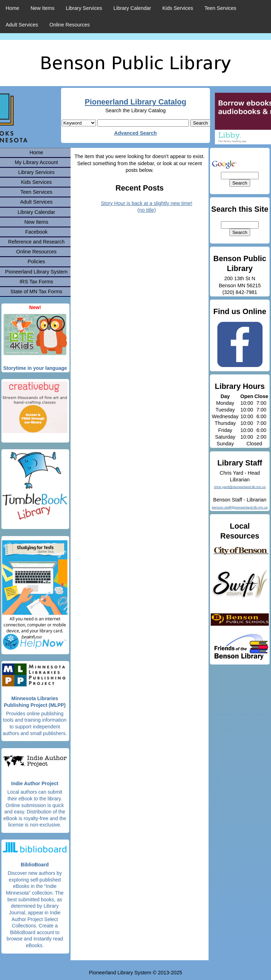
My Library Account (36, 162)
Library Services (84, 8)
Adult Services (22, 25)
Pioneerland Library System (37, 272)
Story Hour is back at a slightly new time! (147, 203)
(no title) (147, 210)
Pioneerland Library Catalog (135, 102)
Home (12, 8)
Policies (36, 261)
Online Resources (70, 25)
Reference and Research (36, 242)
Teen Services (220, 8)
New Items (42, 8)
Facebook (36, 232)
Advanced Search (136, 133)
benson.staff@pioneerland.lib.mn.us (240, 507)
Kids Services (178, 8)
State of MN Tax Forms (37, 291)
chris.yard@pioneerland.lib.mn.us (240, 487)
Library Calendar (132, 8)
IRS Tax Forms (37, 282)
